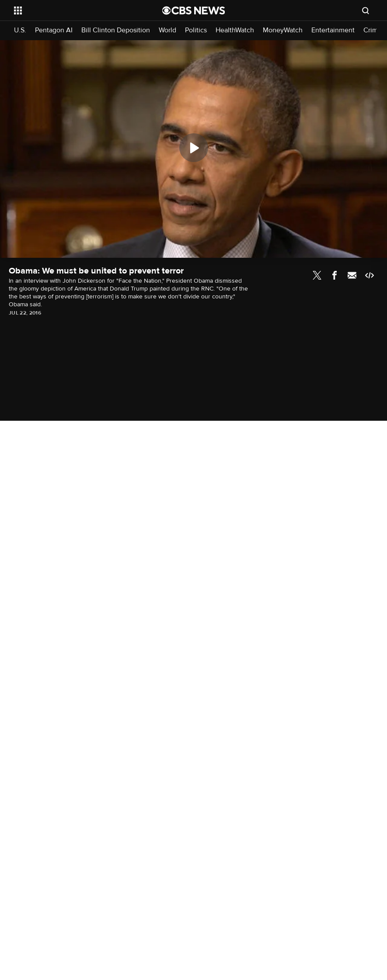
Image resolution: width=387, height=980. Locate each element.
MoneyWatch (283, 30)
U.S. (20, 30)
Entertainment (333, 30)
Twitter (317, 275)
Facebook (335, 275)
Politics (196, 30)
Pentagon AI (54, 30)
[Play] (194, 148)
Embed (370, 275)
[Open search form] (366, 10)
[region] (193, 149)
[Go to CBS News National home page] (194, 10)
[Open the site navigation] (74, 10)
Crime (373, 30)
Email (352, 275)
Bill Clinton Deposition (116, 30)
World (167, 30)
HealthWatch (235, 30)
